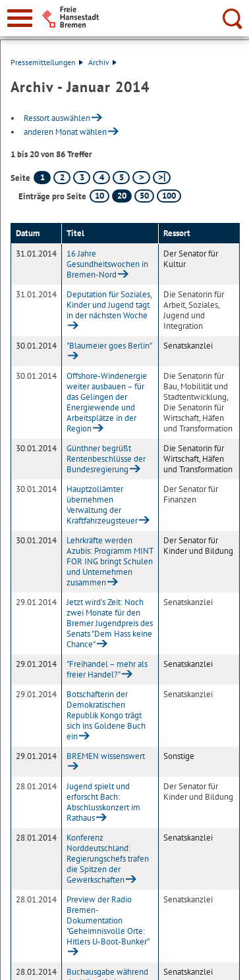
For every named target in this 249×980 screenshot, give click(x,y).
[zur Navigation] (20, 18)
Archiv (102, 62)
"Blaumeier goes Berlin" (109, 346)
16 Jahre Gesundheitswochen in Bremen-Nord (107, 264)
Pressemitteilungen (47, 62)
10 (99, 196)
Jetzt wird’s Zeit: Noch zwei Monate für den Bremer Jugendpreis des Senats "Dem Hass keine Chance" (110, 623)
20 (122, 196)
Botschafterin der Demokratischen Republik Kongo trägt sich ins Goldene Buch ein (106, 715)
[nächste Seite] (141, 178)
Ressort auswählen (57, 118)
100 (169, 196)
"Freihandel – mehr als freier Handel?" (107, 669)
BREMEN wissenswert (106, 756)
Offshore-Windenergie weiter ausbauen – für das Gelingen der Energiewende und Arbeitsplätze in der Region (107, 402)
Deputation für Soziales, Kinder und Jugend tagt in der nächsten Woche (109, 305)
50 (144, 196)
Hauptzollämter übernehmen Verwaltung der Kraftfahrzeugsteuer (102, 505)
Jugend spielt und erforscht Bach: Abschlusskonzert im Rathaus (103, 802)
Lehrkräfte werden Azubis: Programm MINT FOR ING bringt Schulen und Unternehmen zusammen (110, 561)
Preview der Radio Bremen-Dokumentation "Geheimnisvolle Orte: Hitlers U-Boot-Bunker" (108, 920)
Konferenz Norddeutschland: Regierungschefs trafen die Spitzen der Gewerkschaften (108, 859)
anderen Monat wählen (65, 132)
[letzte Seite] (162, 178)
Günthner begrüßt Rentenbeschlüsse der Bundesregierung (106, 459)
